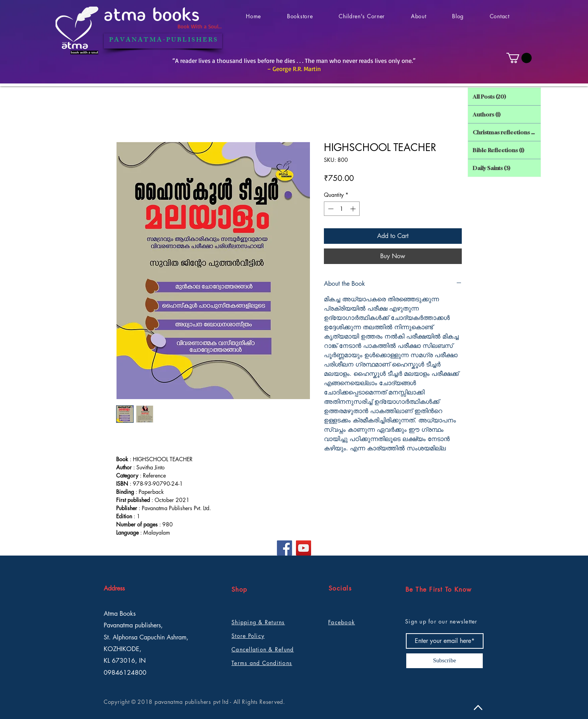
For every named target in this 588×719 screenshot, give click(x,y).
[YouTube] (304, 548)
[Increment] (354, 209)
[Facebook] (284, 548)
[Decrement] (330, 209)
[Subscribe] (444, 661)
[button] (519, 58)
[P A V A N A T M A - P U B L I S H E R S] (163, 41)
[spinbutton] (342, 209)
